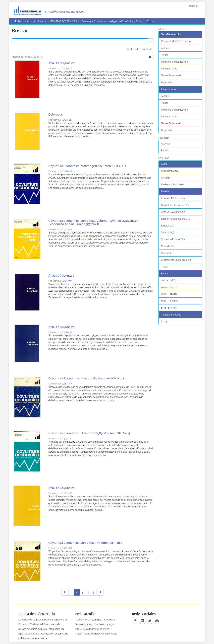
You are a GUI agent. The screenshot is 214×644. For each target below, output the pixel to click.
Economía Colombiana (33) (176, 219)
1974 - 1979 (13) (169, 308)
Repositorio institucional (31, 21)
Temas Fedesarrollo (172, 75)
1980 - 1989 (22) (170, 301)
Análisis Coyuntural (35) (174, 212)
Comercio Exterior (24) (173, 239)
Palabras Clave (169, 69)
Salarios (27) (168, 232)
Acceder (166, 144)
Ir (150, 41)
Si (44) (164, 321)
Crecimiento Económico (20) (176, 260)
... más (164, 267)
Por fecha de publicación (175, 62)
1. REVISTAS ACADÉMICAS (62, 21)
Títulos (165, 55)
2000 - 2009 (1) (169, 287)
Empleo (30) (168, 226)
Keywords (167, 82)
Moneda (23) (168, 246)
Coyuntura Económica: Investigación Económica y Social (112, 21)
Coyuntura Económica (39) (175, 205)
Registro (166, 150)
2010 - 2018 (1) (169, 280)
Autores (165, 48)
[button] (194, 6)
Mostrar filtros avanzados (140, 49)
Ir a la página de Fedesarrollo (65, 12)
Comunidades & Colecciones (177, 41)
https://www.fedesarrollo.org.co (92, 629)
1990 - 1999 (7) (169, 294)
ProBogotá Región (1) (172, 185)
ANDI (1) (165, 178)
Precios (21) (167, 253)
